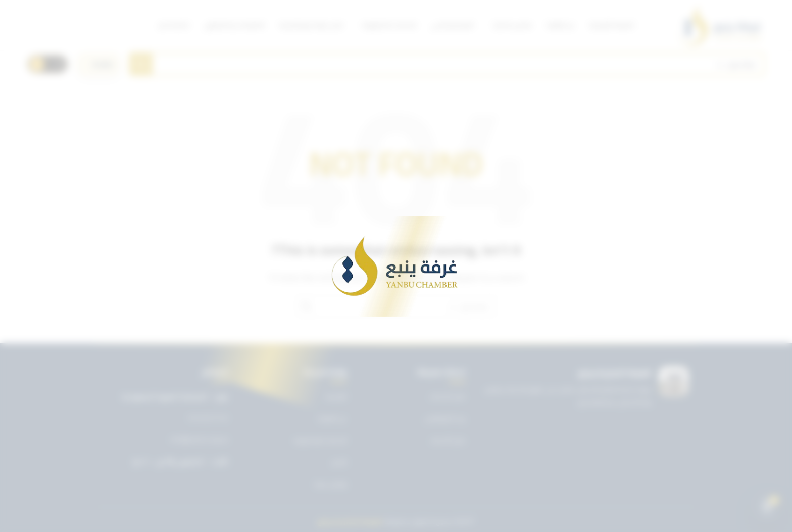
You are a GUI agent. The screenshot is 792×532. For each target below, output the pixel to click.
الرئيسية (336, 396)
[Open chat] (767, 507)
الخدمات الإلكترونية (320, 440)
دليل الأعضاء (448, 440)
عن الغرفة (332, 418)
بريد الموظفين (445, 418)
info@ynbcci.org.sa (199, 440)
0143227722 (208, 418)
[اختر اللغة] (98, 64)
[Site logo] (721, 25)
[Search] (447, 64)
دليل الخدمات (447, 396)
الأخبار (339, 462)
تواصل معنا (331, 484)
